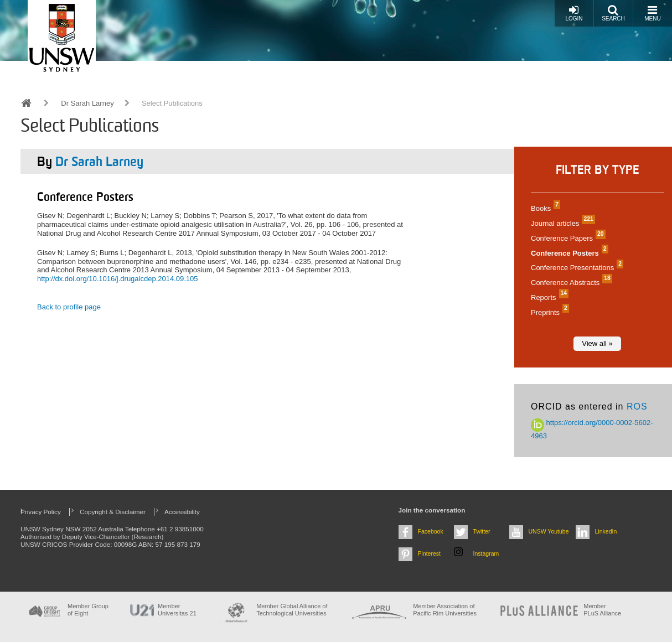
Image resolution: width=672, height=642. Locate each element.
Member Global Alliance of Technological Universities (292, 610)
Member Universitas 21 (177, 610)
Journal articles (562, 223)
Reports (548, 297)
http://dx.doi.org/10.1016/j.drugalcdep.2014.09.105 (118, 279)
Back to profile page (69, 307)
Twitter (482, 531)
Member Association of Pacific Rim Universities (445, 610)
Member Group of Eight (88, 610)
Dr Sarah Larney (87, 103)
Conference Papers (567, 238)
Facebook (431, 531)
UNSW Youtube (549, 531)
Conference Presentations (576, 268)
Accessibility (182, 512)
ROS (637, 407)
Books (544, 208)
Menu (652, 13)
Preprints (549, 312)
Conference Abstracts (570, 283)
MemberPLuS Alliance (602, 610)
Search (613, 13)
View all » (597, 343)
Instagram (486, 553)
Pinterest (430, 553)
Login (574, 13)
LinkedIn (606, 531)
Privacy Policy (41, 512)
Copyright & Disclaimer (113, 512)
